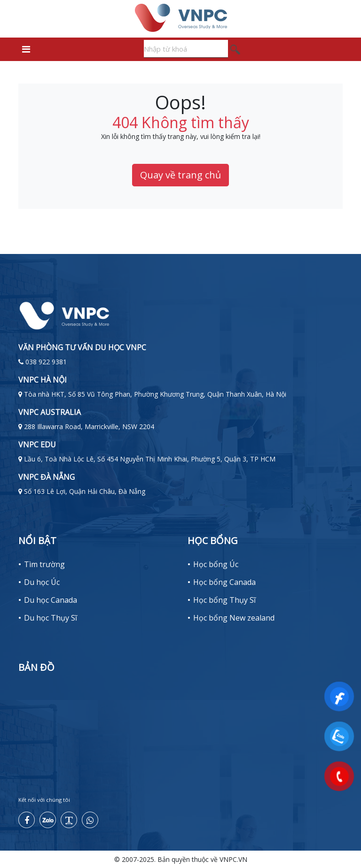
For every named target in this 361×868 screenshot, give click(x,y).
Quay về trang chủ (180, 175)
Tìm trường (44, 564)
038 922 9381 (46, 362)
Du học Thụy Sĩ (51, 618)
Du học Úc (42, 582)
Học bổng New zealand (234, 618)
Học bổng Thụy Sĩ (224, 600)
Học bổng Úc (216, 564)
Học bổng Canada (224, 582)
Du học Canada (51, 600)
